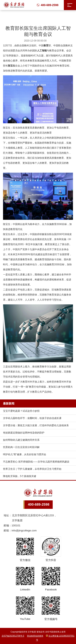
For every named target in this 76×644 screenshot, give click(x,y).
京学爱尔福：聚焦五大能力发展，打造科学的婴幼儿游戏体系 (36, 425)
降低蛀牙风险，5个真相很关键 (20, 476)
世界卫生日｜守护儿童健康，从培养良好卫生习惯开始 (32, 469)
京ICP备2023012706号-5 (13, 636)
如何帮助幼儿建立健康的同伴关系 (21, 440)
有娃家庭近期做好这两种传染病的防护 (24, 433)
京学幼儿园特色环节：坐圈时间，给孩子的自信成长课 (32, 418)
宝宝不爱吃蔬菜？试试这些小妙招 (21, 411)
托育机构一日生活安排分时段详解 (21, 447)
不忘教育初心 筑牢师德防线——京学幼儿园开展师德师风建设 (36, 462)
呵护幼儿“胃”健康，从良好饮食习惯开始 (25, 454)
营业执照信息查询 (35, 636)
